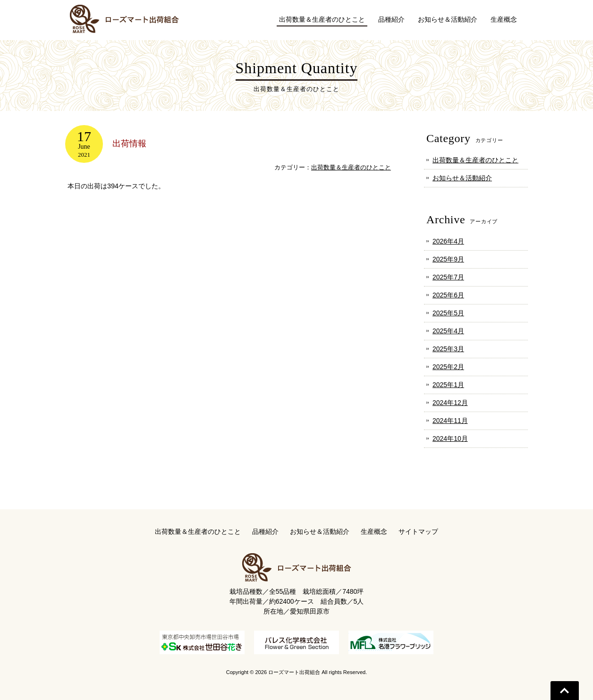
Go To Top (565, 691)
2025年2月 (448, 367)
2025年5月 (448, 313)
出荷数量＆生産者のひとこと (351, 167)
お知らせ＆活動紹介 (462, 178)
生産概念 (374, 531)
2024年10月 (450, 439)
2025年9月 (448, 259)
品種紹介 (265, 531)
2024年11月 (450, 421)
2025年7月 (448, 277)
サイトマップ (418, 531)
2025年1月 (448, 385)
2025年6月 (448, 295)
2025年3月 (448, 349)
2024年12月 (450, 403)
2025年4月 (448, 331)
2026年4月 (448, 241)
